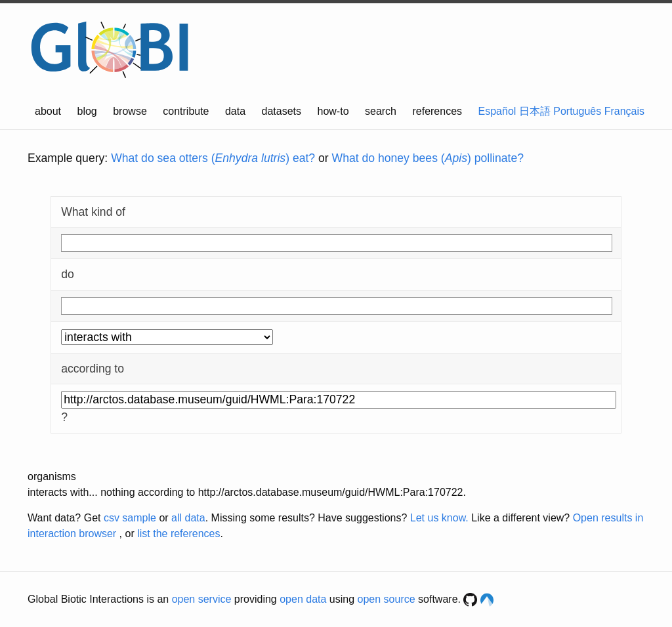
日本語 (535, 111)
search (381, 111)
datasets (282, 111)
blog (87, 111)
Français (624, 111)
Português (577, 111)
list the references (178, 534)
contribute (186, 111)
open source (387, 599)
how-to (333, 111)
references (437, 111)
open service (202, 599)
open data (303, 599)
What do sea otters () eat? (213, 158)
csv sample (130, 518)
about (48, 111)
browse (130, 111)
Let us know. (439, 518)
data (235, 111)
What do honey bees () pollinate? (428, 158)
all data (188, 518)
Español (497, 111)
